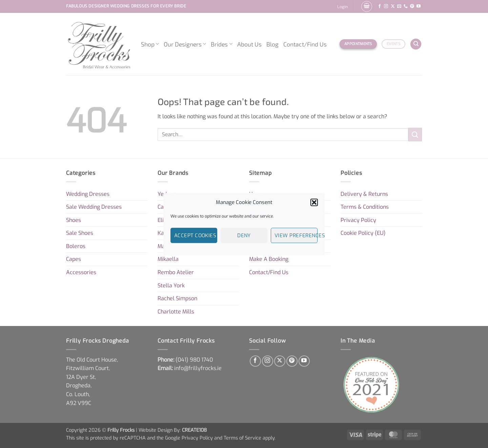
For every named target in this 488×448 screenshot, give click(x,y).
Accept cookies (195, 236)
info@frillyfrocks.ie (198, 368)
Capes (74, 259)
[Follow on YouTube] (419, 6)
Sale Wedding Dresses (94, 207)
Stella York (171, 286)
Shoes (74, 220)
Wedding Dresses (88, 194)
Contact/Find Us (305, 44)
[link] (194, 360)
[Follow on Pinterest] (412, 6)
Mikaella (168, 259)
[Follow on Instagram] (386, 6)
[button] (314, 202)
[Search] (416, 44)
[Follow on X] (393, 6)
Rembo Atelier (176, 272)
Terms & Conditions (365, 207)
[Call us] (406, 6)
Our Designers (185, 44)
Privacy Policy (358, 220)
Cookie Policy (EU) (363, 233)
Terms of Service (242, 438)
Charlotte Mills (176, 312)
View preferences (296, 236)
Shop (150, 44)
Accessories (81, 272)
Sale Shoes (80, 233)
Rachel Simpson (177, 298)
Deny (244, 236)
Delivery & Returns (364, 194)
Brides (221, 44)
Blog (272, 44)
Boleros (76, 246)
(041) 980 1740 (194, 360)
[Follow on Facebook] (380, 6)
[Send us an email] (399, 6)
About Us (249, 44)
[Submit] (415, 134)
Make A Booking (269, 259)
